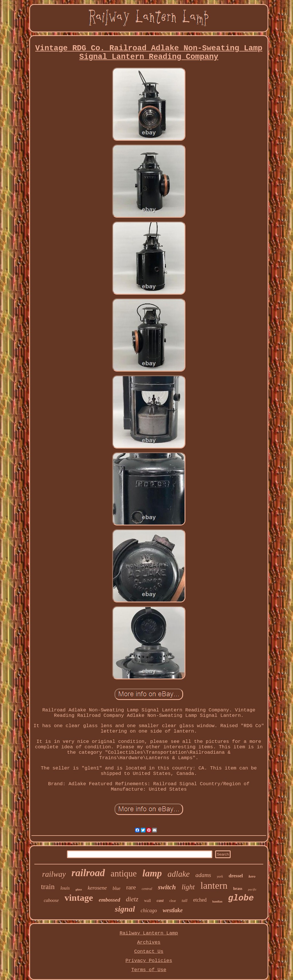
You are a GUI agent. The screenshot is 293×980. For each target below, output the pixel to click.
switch (167, 887)
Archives (149, 942)
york (220, 876)
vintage (79, 898)
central (147, 889)
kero (252, 876)
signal (125, 909)
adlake (179, 874)
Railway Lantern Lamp (149, 933)
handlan (217, 901)
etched (200, 900)
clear (173, 901)
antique (124, 873)
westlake (173, 910)
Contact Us (149, 952)
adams (203, 875)
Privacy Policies (149, 961)
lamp (152, 873)
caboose (51, 900)
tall (185, 900)
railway (54, 874)
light (188, 887)
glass (79, 889)
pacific (252, 889)
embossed (109, 900)
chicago (149, 910)
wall (147, 901)
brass (238, 889)
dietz (132, 899)
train (48, 887)
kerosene (97, 888)
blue (116, 888)
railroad (88, 873)
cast (160, 900)
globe (241, 898)
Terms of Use (149, 970)
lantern (214, 885)
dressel (236, 876)
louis (65, 888)
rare (131, 887)
